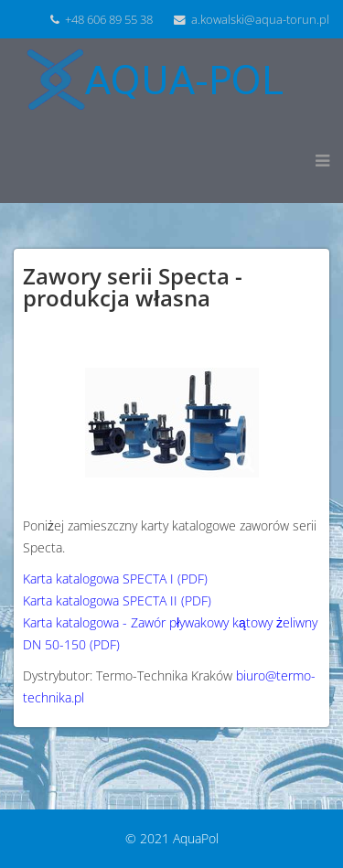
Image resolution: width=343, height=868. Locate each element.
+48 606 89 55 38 (109, 20)
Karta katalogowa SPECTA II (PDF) (117, 600)
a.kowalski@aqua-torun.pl (260, 20)
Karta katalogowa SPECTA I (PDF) (115, 579)
